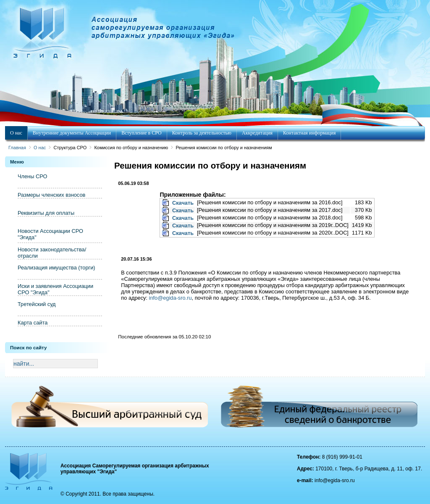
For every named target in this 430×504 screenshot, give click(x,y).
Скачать (183, 203)
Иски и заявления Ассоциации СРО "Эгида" (55, 289)
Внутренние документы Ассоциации (72, 133)
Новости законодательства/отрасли (52, 253)
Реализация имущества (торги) (56, 268)
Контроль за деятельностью (202, 133)
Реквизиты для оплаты (46, 213)
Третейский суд (37, 304)
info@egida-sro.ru (170, 298)
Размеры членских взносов (51, 195)
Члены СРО (32, 176)
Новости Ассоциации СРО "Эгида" (50, 234)
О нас (16, 133)
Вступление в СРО (141, 133)
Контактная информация (309, 133)
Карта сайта (33, 323)
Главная (17, 148)
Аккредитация (257, 133)
